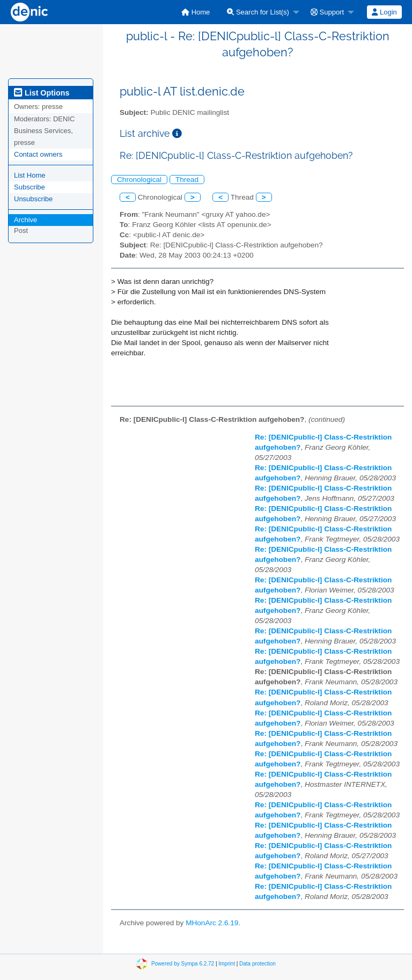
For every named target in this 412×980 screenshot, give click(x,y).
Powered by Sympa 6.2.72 (183, 963)
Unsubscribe (33, 199)
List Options (42, 93)
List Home (30, 175)
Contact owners (38, 154)
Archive (25, 220)
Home (196, 12)
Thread (187, 180)
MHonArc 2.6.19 (212, 923)
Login (384, 12)
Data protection (257, 963)
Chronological (139, 180)
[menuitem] (196, 12)
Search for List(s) (258, 12)
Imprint (227, 963)
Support (327, 12)
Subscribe (30, 187)
